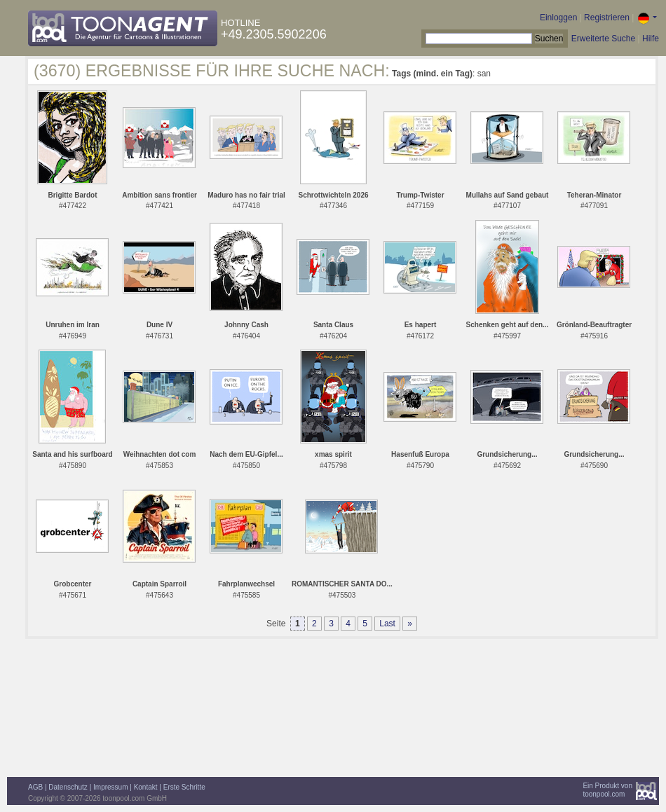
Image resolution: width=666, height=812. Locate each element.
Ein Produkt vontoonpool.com (607, 790)
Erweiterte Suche (603, 39)
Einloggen (558, 18)
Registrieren (607, 18)
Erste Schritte (184, 787)
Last (387, 624)
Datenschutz (68, 787)
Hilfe (651, 39)
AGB (35, 787)
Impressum (110, 787)
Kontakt (146, 787)
